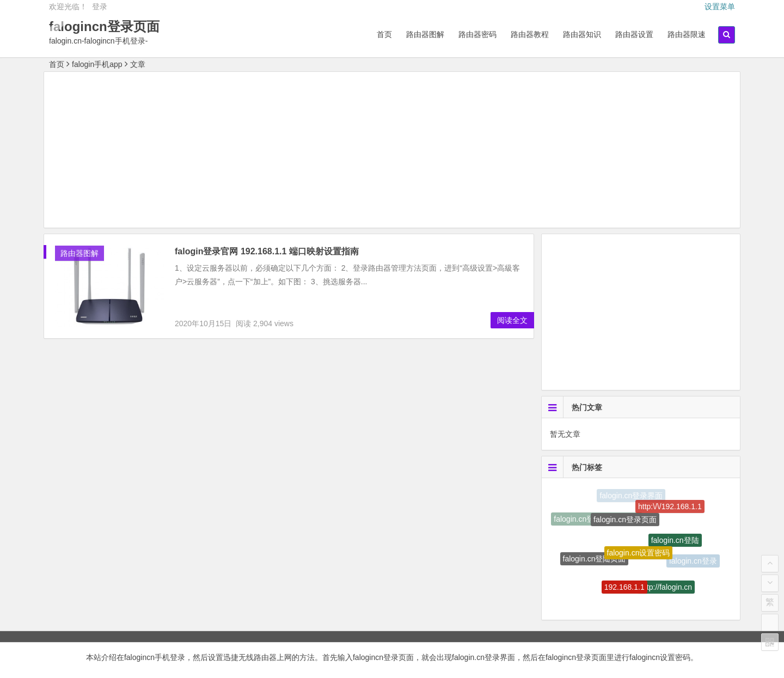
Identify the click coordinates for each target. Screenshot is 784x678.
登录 (100, 7)
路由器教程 (530, 34)
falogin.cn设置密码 (639, 557)
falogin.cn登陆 (675, 543)
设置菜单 (720, 7)
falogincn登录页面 (104, 26)
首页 (384, 34)
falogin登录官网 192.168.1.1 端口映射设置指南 (267, 251)
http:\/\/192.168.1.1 (670, 508)
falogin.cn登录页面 (625, 523)
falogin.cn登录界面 (631, 496)
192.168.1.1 (624, 590)
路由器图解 (425, 34)
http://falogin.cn (666, 589)
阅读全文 (512, 320)
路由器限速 (687, 34)
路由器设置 (634, 34)
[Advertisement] (392, 151)
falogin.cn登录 (693, 562)
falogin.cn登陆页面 (595, 561)
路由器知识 (582, 34)
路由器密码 (477, 34)
